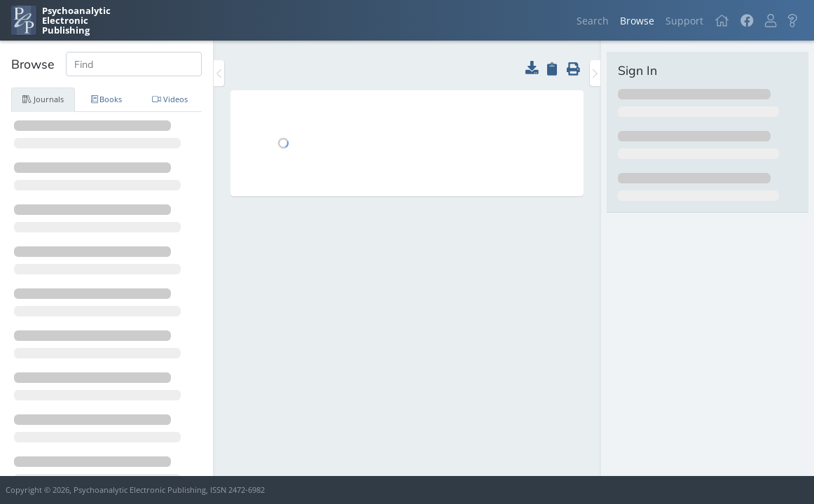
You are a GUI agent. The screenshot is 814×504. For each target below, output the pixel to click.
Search (593, 21)
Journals (43, 99)
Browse (637, 21)
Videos (170, 99)
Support (684, 21)
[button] (771, 21)
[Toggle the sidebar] (219, 73)
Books (107, 99)
